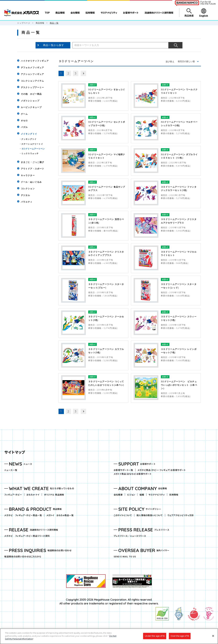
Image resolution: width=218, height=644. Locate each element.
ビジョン (131, 495)
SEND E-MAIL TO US (125, 557)
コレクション (28, 189)
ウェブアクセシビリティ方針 (181, 515)
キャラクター (28, 175)
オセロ (24, 121)
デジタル (26, 195)
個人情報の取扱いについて (150, 515)
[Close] (213, 636)
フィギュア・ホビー (14, 495)
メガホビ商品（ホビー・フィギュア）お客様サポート (163, 470)
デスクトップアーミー (32, 87)
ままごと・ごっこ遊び (32, 162)
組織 (142, 495)
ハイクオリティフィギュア (35, 61)
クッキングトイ (29, 139)
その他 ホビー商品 (31, 94)
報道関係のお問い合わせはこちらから (23, 557)
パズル (24, 127)
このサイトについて (123, 515)
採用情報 (174, 495)
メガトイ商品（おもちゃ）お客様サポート (134, 474)
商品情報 (40, 23)
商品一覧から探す (54, 45)
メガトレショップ (30, 101)
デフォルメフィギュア (32, 68)
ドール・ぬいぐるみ (31, 182)
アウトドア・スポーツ (32, 169)
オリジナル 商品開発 (54, 495)
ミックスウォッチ (30, 153)
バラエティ (27, 202)
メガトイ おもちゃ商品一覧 (61, 515)
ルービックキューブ (31, 107)
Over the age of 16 (180, 636)
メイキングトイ (29, 134)
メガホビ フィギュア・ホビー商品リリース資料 (28, 536)
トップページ (24, 23)
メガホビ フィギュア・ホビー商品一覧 (24, 515)
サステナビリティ (157, 495)
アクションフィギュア (32, 74)
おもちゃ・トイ (34, 495)
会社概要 (118, 495)
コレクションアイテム (32, 81)
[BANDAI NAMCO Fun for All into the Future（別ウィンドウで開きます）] (195, 3)
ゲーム (24, 114)
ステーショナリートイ (32, 144)
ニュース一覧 (11, 470)
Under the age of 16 (155, 636)
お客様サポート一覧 (123, 470)
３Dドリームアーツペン (33, 149)
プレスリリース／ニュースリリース (130, 536)
